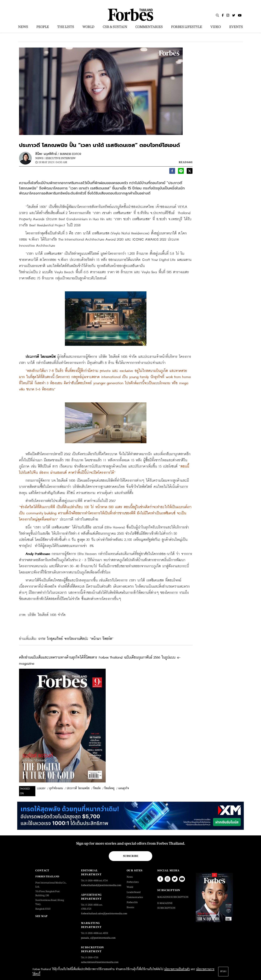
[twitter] (190, 172)
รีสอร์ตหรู (109, 788)
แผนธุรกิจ (124, 788)
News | (40, 158)
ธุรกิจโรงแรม (56, 788)
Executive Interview (61, 158)
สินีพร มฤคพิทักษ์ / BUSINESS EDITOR (58, 154)
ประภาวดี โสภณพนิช (78, 788)
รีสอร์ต (97, 788)
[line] (181, 172)
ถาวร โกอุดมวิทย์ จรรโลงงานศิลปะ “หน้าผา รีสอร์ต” (76, 639)
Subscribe (131, 856)
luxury (41, 789)
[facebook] (172, 172)
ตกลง (223, 971)
